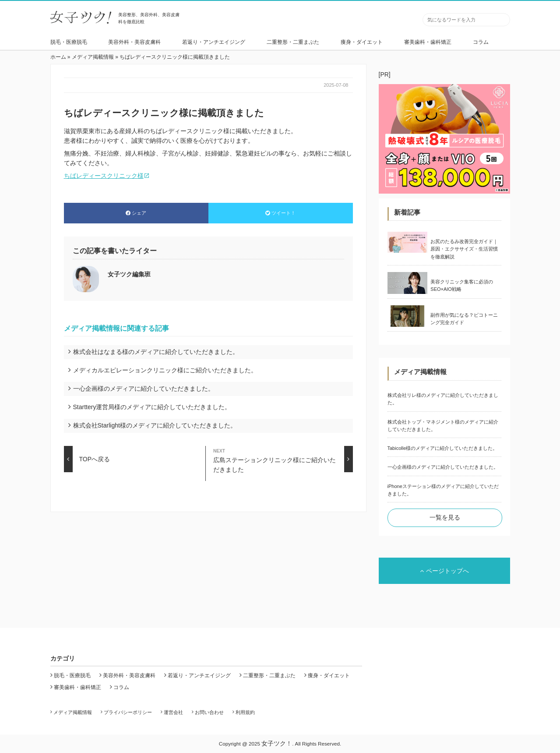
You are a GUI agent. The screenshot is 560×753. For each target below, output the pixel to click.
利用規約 (245, 712)
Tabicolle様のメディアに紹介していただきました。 (443, 448)
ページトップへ (444, 571)
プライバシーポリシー (128, 712)
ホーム (58, 57)
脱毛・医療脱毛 (69, 42)
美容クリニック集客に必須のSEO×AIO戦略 (462, 285)
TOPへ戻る (87, 459)
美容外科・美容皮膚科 (134, 42)
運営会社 (173, 712)
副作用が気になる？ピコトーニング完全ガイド (464, 319)
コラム (481, 42)
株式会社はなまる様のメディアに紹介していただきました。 (156, 352)
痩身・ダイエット (362, 42)
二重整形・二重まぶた (293, 42)
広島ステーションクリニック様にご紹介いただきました (283, 459)
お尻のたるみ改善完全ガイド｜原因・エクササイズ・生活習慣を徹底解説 (464, 249)
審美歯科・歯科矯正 (428, 42)
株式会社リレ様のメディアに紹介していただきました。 (443, 399)
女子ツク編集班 (129, 274)
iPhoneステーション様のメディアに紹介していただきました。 (443, 490)
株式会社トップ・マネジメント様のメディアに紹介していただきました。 (443, 426)
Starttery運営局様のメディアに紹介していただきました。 (152, 407)
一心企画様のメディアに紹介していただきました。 (144, 389)
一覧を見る (445, 517)
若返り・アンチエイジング (214, 42)
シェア (136, 213)
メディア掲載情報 (93, 57)
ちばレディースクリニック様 (104, 176)
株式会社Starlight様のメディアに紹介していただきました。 (155, 425)
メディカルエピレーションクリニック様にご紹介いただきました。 (165, 370)
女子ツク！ (277, 743)
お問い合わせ (209, 712)
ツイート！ (280, 213)
